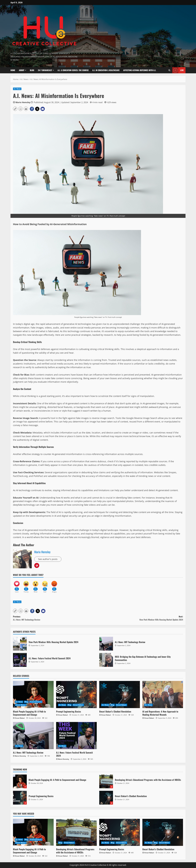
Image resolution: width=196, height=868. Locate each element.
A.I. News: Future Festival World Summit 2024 (20, 660)
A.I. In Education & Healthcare (106, 70)
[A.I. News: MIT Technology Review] (33, 736)
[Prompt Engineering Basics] (76, 695)
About (22, 70)
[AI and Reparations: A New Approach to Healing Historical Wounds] (163, 695)
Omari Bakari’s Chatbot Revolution (115, 711)
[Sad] (45, 586)
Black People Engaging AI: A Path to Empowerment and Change (29, 713)
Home (13, 70)
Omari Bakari (21, 705)
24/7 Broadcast (45, 70)
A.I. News (17, 89)
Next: (140, 618)
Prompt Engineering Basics (69, 711)
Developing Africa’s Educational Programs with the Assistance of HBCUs (106, 781)
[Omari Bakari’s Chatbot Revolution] (120, 695)
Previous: (55, 618)
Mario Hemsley (23, 102)
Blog (32, 70)
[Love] (17, 586)
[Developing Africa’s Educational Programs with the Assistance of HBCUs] (76, 832)
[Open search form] (169, 70)
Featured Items (36, 702)
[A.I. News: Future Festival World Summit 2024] (76, 736)
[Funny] (26, 586)
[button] (15, 109)
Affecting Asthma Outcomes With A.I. (140, 70)
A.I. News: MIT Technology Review (106, 644)
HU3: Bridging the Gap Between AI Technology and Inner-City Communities (106, 660)
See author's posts (48, 559)
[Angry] (54, 586)
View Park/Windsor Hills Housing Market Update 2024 (20, 644)
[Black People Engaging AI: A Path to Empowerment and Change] (33, 695)
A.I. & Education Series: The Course (73, 70)
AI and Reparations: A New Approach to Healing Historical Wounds (160, 713)
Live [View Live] (178, 70)
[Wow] (35, 586)
